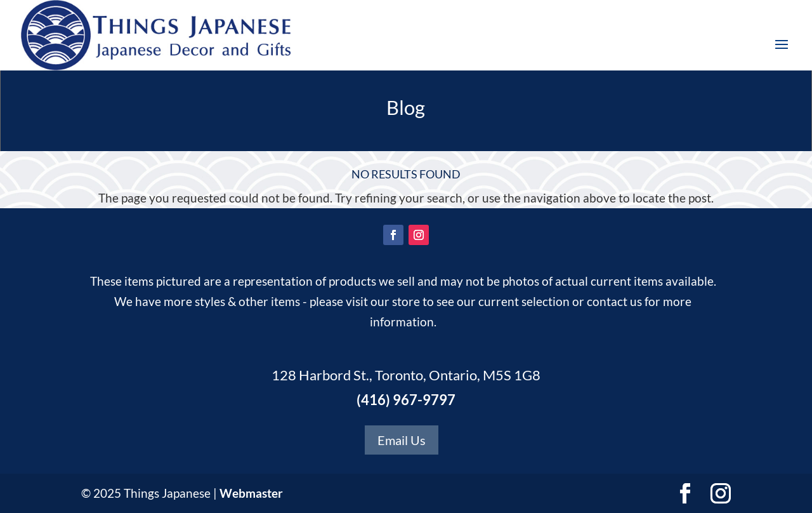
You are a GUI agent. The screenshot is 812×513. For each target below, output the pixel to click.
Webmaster (251, 493)
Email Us (402, 440)
